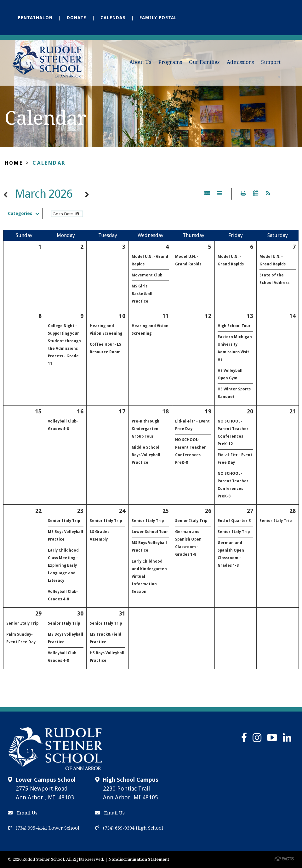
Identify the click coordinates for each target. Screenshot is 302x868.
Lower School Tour (150, 532)
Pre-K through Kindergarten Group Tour (145, 429)
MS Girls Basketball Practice (142, 294)
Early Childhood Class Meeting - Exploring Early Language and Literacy (63, 565)
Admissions (240, 62)
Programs (170, 62)
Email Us (23, 813)
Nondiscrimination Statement (139, 859)
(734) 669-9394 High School (129, 828)
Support (271, 62)
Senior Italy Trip (64, 521)
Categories (25, 213)
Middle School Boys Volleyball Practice (146, 455)
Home (14, 163)
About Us (140, 62)
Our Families (204, 62)
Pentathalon (35, 18)
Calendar (113, 18)
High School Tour (234, 326)
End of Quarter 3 (234, 521)
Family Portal (158, 18)
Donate (77, 18)
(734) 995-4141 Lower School (44, 828)
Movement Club (147, 275)
